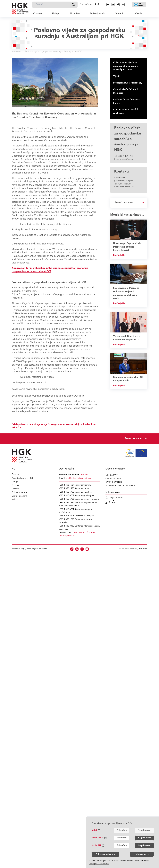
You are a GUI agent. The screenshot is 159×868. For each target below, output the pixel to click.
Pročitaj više (119, 255)
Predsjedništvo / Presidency (128, 83)
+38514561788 (125, 184)
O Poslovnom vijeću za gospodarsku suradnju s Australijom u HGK (126, 66)
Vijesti (116, 76)
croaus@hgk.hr (127, 159)
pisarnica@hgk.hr (86, 478)
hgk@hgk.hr (71, 478)
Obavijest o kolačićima (99, 864)
